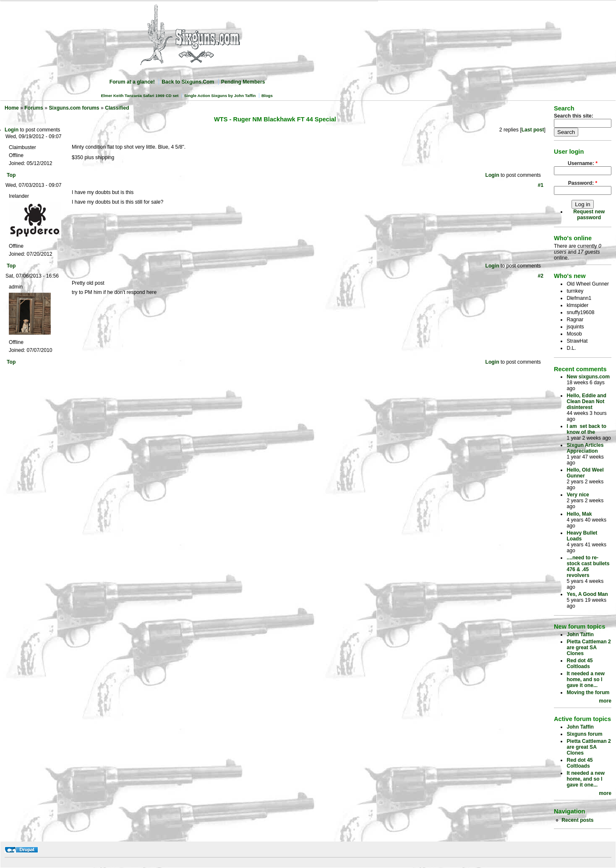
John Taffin (580, 635)
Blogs (267, 96)
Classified (117, 108)
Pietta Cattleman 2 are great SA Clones (589, 648)
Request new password (589, 215)
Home (12, 108)
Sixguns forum (584, 734)
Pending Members (243, 82)
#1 (540, 185)
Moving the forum (588, 692)
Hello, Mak (579, 514)
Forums (34, 108)
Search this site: (574, 116)
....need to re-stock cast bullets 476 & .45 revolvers (588, 566)
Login (12, 130)
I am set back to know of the (586, 429)
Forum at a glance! (132, 82)
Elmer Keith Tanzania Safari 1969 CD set (140, 96)
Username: (583, 163)
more (605, 701)
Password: (583, 183)
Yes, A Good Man (587, 594)
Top (11, 175)
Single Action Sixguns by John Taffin (220, 96)
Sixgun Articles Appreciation (585, 448)
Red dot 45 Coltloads (579, 663)
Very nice (578, 495)
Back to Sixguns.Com (188, 82)
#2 (540, 276)
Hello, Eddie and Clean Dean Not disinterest (586, 401)
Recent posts (577, 820)
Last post (533, 130)
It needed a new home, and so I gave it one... (586, 679)
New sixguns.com (588, 377)
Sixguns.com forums (74, 108)
